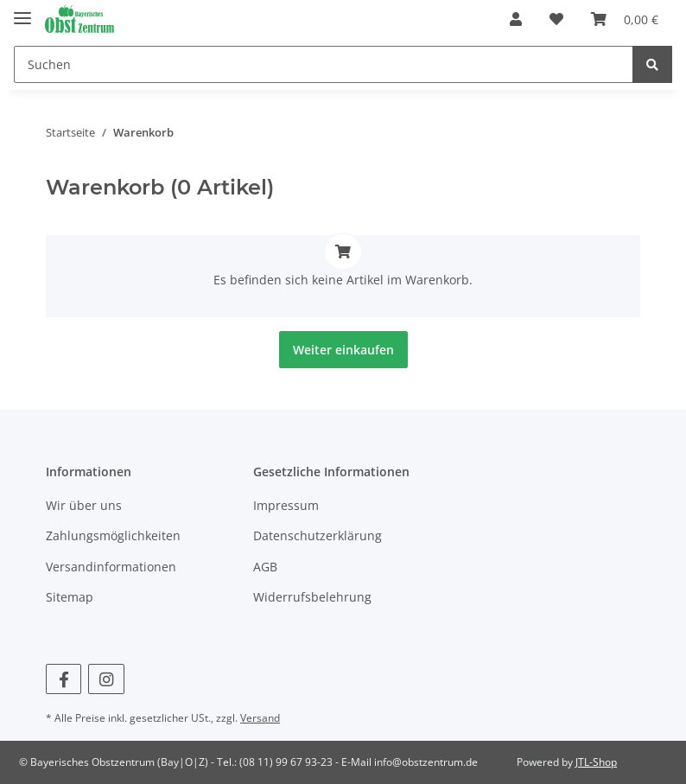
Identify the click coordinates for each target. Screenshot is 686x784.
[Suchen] (324, 64)
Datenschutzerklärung (318, 535)
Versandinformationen (111, 567)
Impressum (286, 505)
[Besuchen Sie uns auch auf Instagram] (106, 679)
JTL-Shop (596, 762)
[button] (516, 19)
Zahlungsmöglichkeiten (113, 535)
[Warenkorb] (625, 19)
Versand (260, 718)
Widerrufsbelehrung (312, 597)
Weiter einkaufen (343, 350)
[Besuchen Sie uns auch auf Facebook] (64, 679)
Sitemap (70, 597)
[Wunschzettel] (556, 19)
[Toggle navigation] (22, 11)
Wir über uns (84, 505)
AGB (265, 567)
